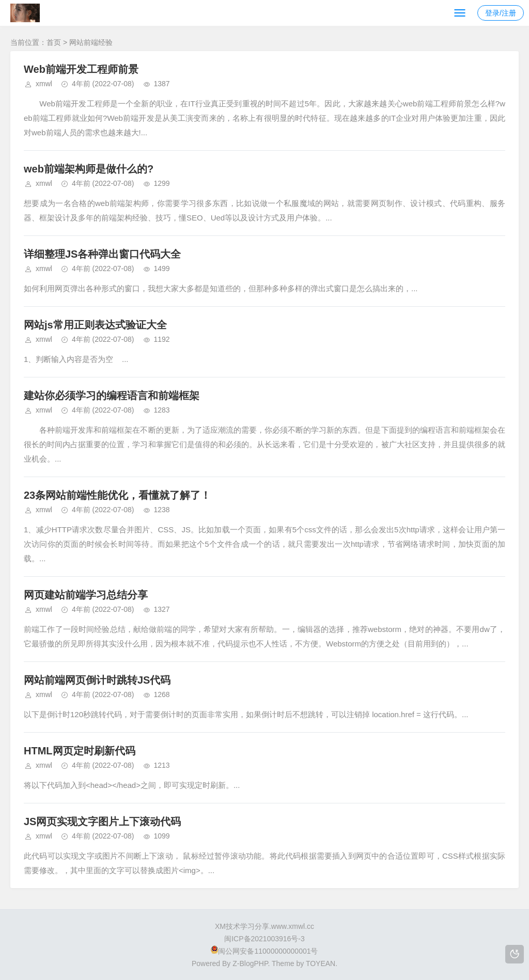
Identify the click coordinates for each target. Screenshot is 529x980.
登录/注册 (501, 13)
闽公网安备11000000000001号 (264, 951)
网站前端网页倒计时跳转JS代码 (97, 680)
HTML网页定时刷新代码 (80, 751)
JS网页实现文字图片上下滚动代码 (102, 821)
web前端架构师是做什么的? (89, 169)
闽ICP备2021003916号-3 (264, 939)
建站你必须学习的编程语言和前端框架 (112, 396)
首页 (54, 42)
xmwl (44, 84)
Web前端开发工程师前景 (81, 69)
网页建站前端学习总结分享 (86, 595)
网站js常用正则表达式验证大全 (95, 325)
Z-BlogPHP (250, 963)
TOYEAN (321, 963)
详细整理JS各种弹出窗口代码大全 (102, 254)
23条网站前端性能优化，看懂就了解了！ (117, 495)
